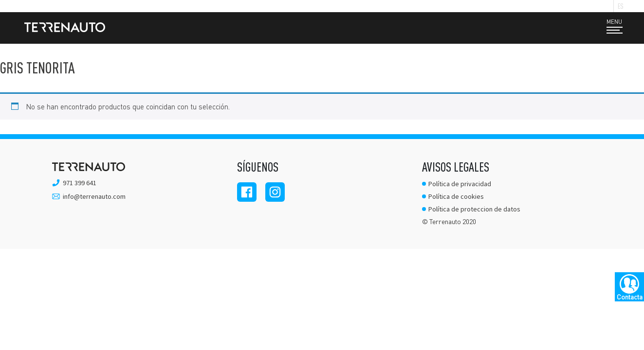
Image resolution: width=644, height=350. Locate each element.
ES (621, 6)
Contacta (630, 297)
